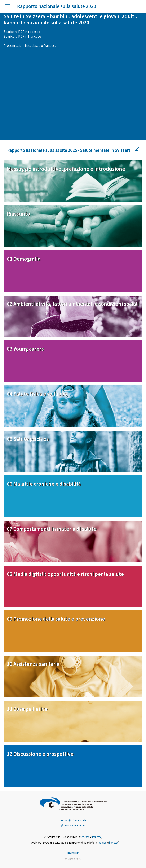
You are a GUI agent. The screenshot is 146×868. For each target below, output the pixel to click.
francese (50, 46)
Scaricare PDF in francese (22, 36)
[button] (9, 7)
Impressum (73, 853)
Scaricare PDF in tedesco (22, 32)
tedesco (34, 46)
